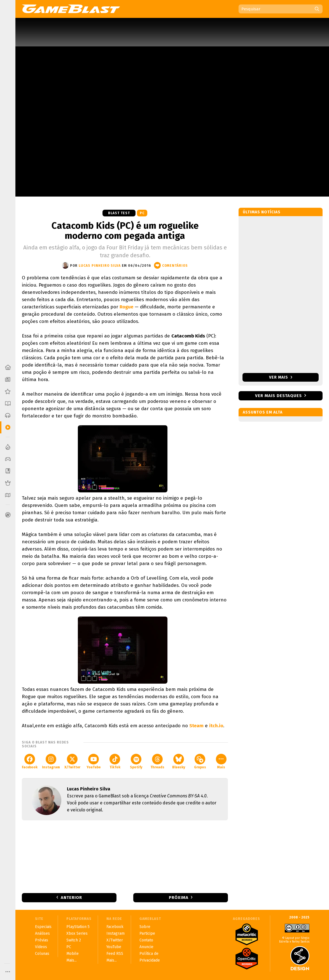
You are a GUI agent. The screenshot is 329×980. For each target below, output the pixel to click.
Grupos (200, 761)
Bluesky (179, 761)
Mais (221, 761)
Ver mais (281, 377)
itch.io (216, 726)
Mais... (72, 960)
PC (142, 213)
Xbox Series (77, 933)
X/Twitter (72, 761)
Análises (42, 933)
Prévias (42, 940)
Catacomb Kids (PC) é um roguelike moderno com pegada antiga (125, 231)
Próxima (179, 898)
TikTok (115, 761)
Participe (147, 933)
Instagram (51, 761)
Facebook (30, 761)
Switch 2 (74, 940)
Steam (196, 726)
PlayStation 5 (78, 927)
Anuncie (146, 947)
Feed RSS (115, 954)
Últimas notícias (262, 212)
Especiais (43, 927)
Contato (146, 940)
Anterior (71, 898)
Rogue (126, 307)
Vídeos (41, 947)
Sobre (145, 927)
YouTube (94, 761)
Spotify (136, 761)
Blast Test (119, 213)
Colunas (42, 954)
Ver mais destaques (278, 396)
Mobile (73, 954)
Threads (157, 761)
